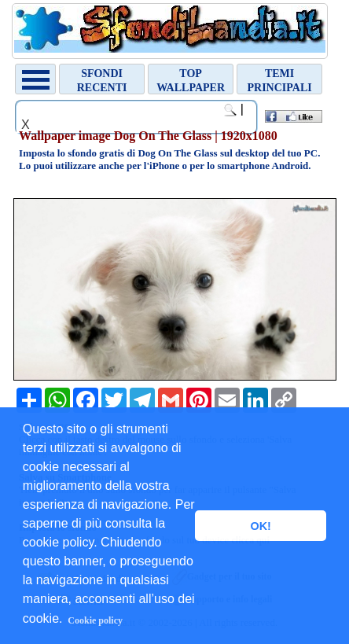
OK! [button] (260, 526)
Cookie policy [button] (95, 620)
